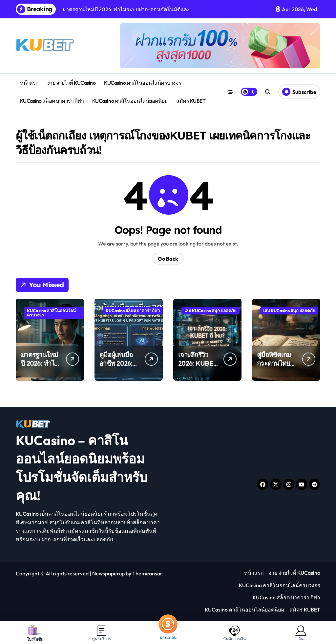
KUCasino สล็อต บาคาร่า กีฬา (52, 101)
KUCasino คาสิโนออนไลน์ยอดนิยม (130, 101)
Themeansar (147, 573)
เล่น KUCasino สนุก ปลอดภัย (210, 311)
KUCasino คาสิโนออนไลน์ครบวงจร (143, 83)
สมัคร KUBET (191, 101)
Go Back (168, 259)
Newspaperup (108, 573)
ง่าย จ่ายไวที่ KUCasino (72, 83)
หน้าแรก (29, 83)
